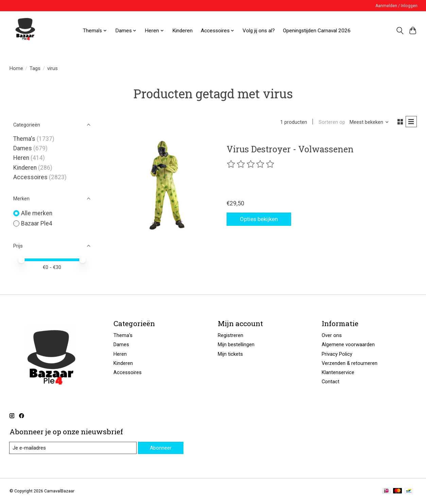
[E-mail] (72, 448)
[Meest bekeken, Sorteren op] (368, 122)
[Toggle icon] (400, 31)
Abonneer (160, 448)
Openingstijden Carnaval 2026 (317, 31)
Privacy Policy (337, 354)
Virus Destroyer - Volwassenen (290, 150)
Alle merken (37, 213)
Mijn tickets (230, 354)
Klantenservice (338, 372)
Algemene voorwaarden (348, 345)
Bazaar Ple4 (37, 223)
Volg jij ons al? (259, 31)
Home (16, 68)
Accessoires (30, 177)
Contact (331, 382)
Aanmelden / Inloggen (396, 6)
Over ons (332, 335)
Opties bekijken (262, 219)
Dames (23, 148)
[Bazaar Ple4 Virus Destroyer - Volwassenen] (165, 186)
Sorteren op (331, 122)
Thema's (24, 139)
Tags (35, 68)
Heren (21, 158)
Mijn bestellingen (236, 345)
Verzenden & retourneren (350, 363)
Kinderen (182, 31)
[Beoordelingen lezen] (251, 165)
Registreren (230, 335)
